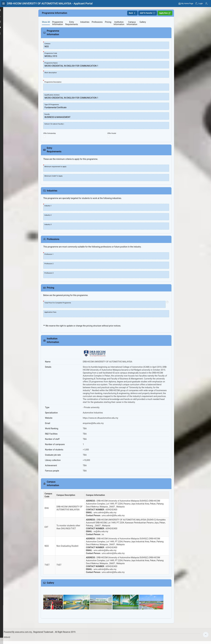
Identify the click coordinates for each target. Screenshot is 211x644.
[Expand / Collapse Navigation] (4, 4)
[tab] (51, 22)
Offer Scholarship (54, 133)
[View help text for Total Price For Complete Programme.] (168, 304)
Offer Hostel (115, 133)
